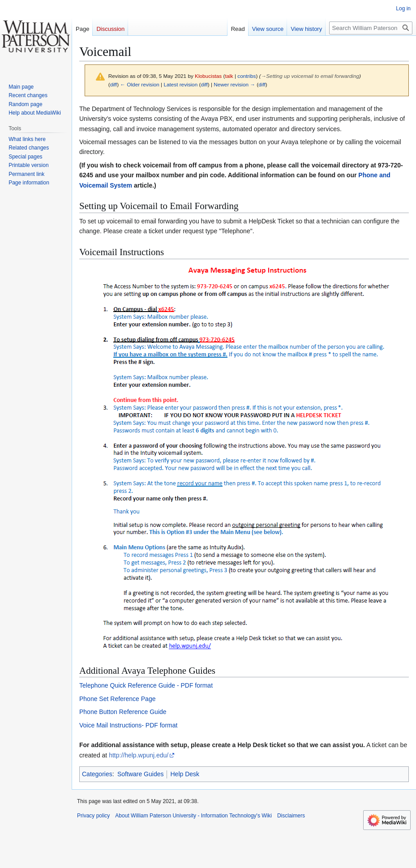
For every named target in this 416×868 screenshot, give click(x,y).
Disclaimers (291, 816)
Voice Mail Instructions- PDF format (128, 725)
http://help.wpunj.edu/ (139, 755)
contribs (247, 76)
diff (114, 84)
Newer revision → (234, 84)
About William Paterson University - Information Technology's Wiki (193, 816)
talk (229, 76)
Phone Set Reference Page (117, 699)
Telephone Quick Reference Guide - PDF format (146, 685)
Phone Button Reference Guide (123, 712)
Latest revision (180, 84)
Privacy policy (93, 816)
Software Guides (141, 774)
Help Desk (185, 774)
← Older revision (140, 84)
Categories (97, 774)
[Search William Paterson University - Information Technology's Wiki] (371, 28)
